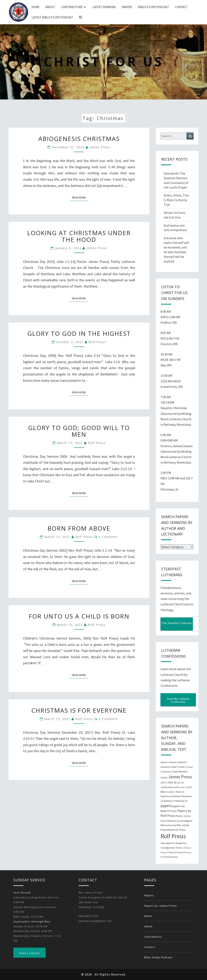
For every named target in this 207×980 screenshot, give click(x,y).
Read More (80, 197)
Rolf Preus (97, 342)
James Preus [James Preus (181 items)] (180, 777)
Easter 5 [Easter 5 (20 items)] (183, 767)
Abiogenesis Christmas (79, 139)
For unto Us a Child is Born (79, 616)
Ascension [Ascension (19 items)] (165, 767)
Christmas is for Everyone (79, 710)
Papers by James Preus (161, 906)
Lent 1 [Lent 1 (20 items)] (177, 787)
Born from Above (79, 528)
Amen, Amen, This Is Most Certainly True (176, 200)
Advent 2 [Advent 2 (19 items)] (174, 762)
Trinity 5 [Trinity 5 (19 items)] (172, 852)
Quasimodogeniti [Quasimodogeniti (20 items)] (184, 821)
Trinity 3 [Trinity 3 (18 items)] (164, 853)
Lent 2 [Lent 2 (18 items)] (183, 787)
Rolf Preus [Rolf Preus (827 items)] (173, 836)
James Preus (100, 147)
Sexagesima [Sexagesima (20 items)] (181, 843)
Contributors (72, 7)
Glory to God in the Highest (79, 333)
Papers (127, 7)
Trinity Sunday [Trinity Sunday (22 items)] (170, 857)
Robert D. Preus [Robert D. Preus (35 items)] (176, 830)
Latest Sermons (104, 7)
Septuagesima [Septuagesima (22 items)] (168, 843)
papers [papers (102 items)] (166, 806)
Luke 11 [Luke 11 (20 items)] (172, 792)
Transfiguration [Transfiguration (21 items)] (168, 848)
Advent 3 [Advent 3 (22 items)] (183, 762)
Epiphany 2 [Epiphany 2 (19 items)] (167, 772)
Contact (181, 7)
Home (35, 7)
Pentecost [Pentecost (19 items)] (171, 821)
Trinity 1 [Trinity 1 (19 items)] (180, 848)
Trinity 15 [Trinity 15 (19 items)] (181, 852)
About (50, 7)
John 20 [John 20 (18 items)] (180, 783)
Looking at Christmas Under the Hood (79, 236)
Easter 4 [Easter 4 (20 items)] (174, 767)
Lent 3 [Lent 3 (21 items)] (189, 787)
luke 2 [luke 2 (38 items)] (164, 792)
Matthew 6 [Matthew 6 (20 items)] (177, 796)
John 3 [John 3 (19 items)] (163, 783)
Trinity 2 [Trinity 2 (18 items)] (187, 848)
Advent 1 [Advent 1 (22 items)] (165, 762)
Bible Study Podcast (154, 7)
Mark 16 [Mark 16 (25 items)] (180, 792)
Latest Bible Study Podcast (52, 17)
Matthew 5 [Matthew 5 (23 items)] (166, 796)
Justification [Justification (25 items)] (167, 787)
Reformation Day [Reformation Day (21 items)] (168, 825)
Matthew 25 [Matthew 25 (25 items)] (181, 801)
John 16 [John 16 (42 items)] (172, 782)
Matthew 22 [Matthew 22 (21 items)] (169, 801)
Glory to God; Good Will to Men (79, 431)
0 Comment (108, 537)
